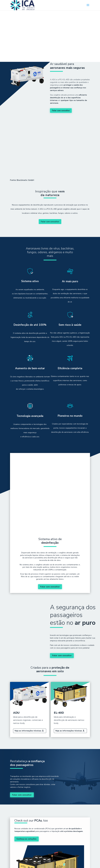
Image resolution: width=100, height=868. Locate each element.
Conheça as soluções (27, 808)
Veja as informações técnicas (28, 699)
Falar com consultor (60, 110)
